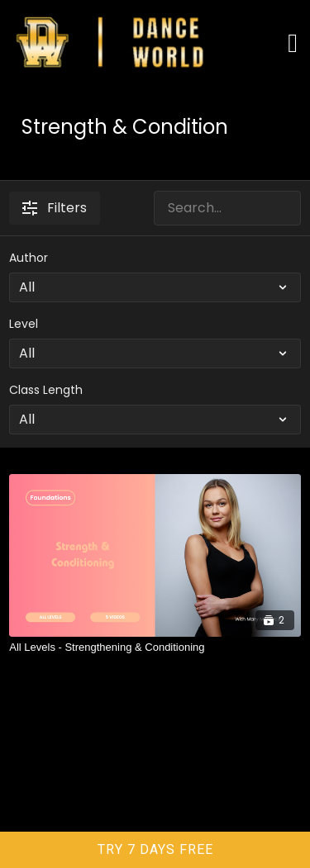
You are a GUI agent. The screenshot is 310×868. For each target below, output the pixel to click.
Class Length (46, 390)
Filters (55, 208)
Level (24, 324)
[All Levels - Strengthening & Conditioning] (155, 647)
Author (29, 258)
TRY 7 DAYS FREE (155, 849)
